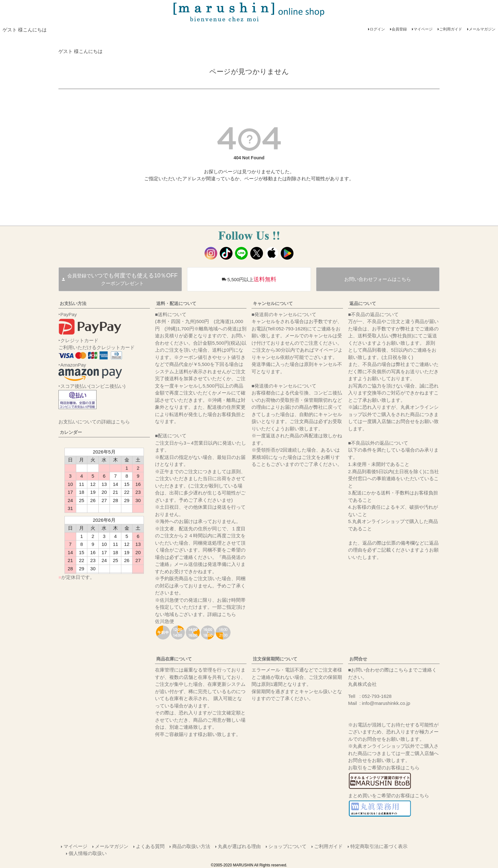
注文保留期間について (275, 659)
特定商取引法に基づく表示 (379, 846)
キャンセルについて (273, 303)
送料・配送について (176, 303)
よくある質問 (150, 846)
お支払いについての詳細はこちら (94, 422)
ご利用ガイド (451, 29)
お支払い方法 (73, 303)
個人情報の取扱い (88, 853)
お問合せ (358, 659)
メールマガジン (482, 29)
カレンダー (71, 432)
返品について (363, 303)
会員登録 (399, 29)
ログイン (377, 29)
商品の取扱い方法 (191, 846)
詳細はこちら (222, 614)
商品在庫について (174, 659)
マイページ (423, 29)
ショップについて (287, 846)
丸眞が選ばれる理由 (239, 846)
